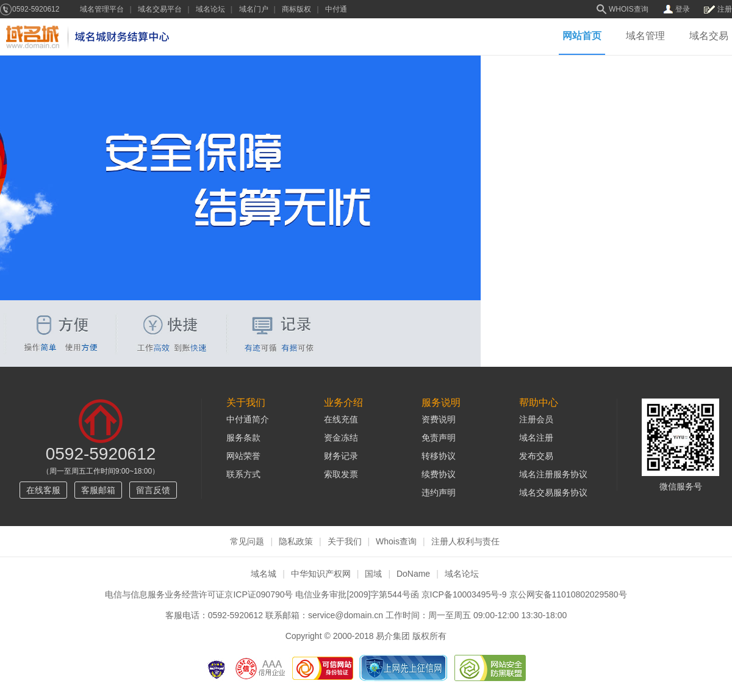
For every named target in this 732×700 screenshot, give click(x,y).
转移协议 (439, 456)
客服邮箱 (98, 490)
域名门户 (254, 9)
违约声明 (439, 493)
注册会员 (536, 419)
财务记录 (341, 456)
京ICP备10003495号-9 (464, 594)
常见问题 (247, 541)
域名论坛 (210, 9)
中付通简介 (248, 419)
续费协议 (439, 474)
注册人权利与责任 (465, 541)
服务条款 (243, 438)
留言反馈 (153, 490)
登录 (683, 9)
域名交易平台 (160, 9)
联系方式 (243, 474)
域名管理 (645, 36)
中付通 (336, 9)
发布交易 (536, 456)
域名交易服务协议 (553, 493)
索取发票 (341, 474)
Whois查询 (396, 541)
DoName (413, 574)
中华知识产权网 (321, 574)
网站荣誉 (243, 456)
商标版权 (296, 9)
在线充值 (341, 419)
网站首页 (582, 36)
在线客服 (43, 490)
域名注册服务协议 (553, 474)
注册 (725, 9)
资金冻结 (341, 438)
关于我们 (345, 541)
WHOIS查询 (629, 9)
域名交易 (709, 36)
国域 (373, 574)
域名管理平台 (102, 9)
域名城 (264, 574)
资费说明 (439, 419)
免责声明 (439, 438)
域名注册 (536, 438)
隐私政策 (296, 541)
